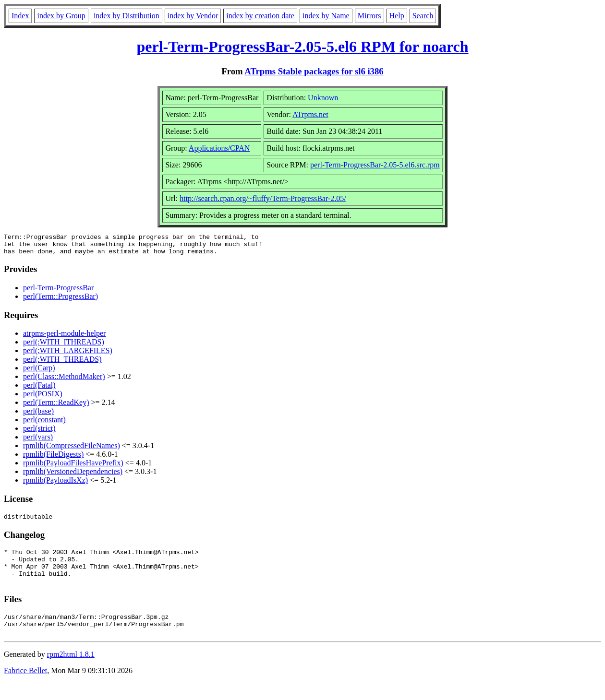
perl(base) (38, 415)
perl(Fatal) (39, 389)
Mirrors (369, 16)
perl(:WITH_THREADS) (62, 363)
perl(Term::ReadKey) (56, 407)
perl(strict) (39, 433)
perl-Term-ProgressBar (58, 292)
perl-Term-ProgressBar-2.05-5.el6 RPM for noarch (302, 47)
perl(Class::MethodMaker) (64, 381)
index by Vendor (193, 16)
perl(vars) (38, 441)
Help (397, 16)
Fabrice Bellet (25, 688)
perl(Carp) (39, 372)
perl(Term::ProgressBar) (60, 301)
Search (423, 16)
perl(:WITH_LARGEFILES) (68, 355)
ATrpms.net (310, 114)
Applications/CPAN (219, 148)
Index (20, 16)
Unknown (323, 98)
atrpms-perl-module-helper (64, 338)
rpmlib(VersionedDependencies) (73, 476)
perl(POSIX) (43, 398)
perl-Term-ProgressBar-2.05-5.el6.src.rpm (375, 165)
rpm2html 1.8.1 (71, 671)
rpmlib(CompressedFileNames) (72, 450)
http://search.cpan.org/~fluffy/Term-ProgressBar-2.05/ (263, 198)
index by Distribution (127, 16)
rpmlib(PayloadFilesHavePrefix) (73, 467)
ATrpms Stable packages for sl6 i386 (314, 71)
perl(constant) (44, 424)
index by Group (61, 16)
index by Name (326, 16)
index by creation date (260, 16)
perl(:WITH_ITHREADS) (64, 346)
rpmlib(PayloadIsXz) (55, 484)
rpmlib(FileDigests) (53, 458)
